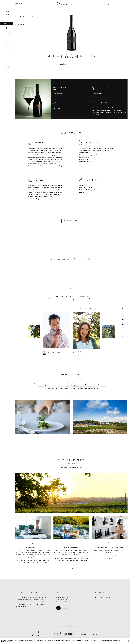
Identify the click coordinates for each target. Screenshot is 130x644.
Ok (126, 641)
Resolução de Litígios (62, 602)
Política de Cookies (61, 600)
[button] (110, 4)
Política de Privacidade (62, 598)
